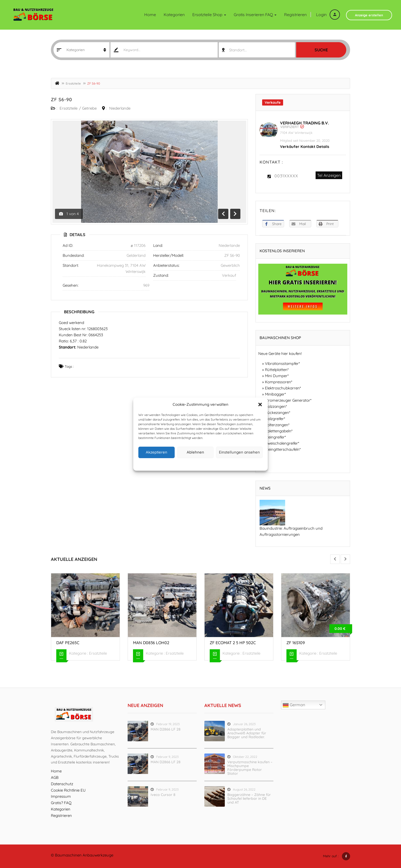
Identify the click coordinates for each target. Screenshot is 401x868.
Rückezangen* (278, 413)
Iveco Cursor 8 (163, 795)
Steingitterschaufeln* (283, 449)
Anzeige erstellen (369, 15)
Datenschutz (205, 464)
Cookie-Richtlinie (181, 464)
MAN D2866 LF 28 (166, 729)
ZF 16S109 (296, 643)
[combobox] (257, 50)
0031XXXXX (286, 176)
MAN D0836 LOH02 (151, 643)
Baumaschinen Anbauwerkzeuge (84, 855)
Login (328, 15)
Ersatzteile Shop (209, 15)
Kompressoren (278, 382)
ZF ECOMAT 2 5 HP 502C (233, 643)
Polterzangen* (277, 425)
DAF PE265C (68, 643)
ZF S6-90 (62, 100)
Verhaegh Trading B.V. (304, 123)
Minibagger (275, 394)
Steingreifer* (275, 437)
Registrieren (295, 15)
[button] (260, 404)
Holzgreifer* (275, 419)
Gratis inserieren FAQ (255, 15)
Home (150, 15)
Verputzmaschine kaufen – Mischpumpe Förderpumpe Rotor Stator (250, 768)
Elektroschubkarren (282, 388)
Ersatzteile (73, 83)
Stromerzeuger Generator (288, 400)
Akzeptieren (157, 452)
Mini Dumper (276, 376)
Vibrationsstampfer (282, 363)
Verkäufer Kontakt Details (305, 147)
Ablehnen (195, 452)
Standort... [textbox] (238, 50)
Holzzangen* (276, 406)
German (294, 705)
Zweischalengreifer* (282, 443)
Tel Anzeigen (329, 175)
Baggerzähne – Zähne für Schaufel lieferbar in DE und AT (249, 798)
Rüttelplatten (276, 370)
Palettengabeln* (279, 431)
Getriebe (89, 108)
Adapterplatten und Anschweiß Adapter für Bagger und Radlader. (247, 733)
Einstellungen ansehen (239, 452)
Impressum (224, 464)
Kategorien (174, 15)
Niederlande (120, 108)
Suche (321, 50)
